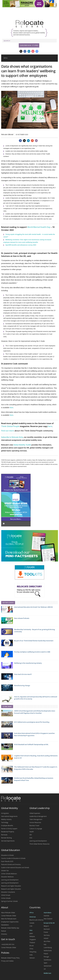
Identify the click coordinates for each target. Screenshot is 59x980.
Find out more (8, 431)
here (12, 408)
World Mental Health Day (39, 227)
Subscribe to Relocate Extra (12, 437)
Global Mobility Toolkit (22, 445)
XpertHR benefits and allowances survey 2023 (21, 245)
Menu (6, 58)
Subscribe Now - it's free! (29, 45)
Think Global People (10, 426)
